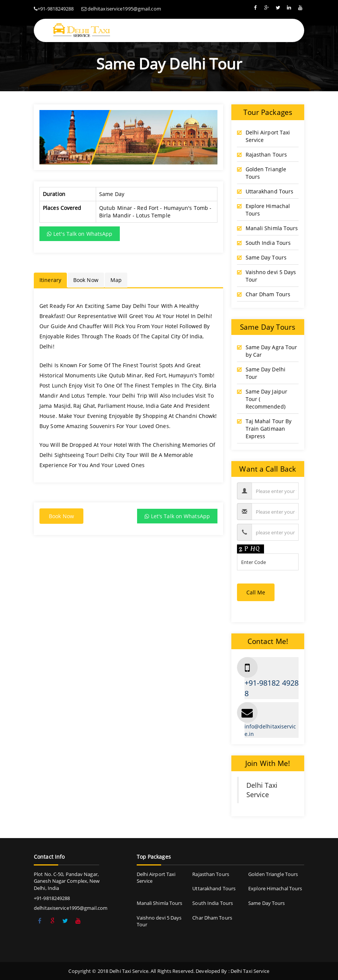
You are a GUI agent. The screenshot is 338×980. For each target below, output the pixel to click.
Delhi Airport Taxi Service (268, 136)
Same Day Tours (266, 257)
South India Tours (268, 243)
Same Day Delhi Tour (266, 373)
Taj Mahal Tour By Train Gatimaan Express (269, 429)
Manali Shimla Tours (272, 228)
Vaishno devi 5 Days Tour (271, 276)
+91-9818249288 (56, 9)
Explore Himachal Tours (268, 210)
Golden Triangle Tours (266, 173)
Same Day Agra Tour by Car (272, 351)
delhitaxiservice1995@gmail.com (124, 9)
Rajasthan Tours (266, 155)
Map (116, 280)
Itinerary (50, 280)
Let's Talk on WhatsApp (80, 234)
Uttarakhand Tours (270, 191)
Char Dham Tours (268, 294)
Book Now (86, 280)
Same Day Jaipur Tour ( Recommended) (267, 399)
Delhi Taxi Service (262, 790)
